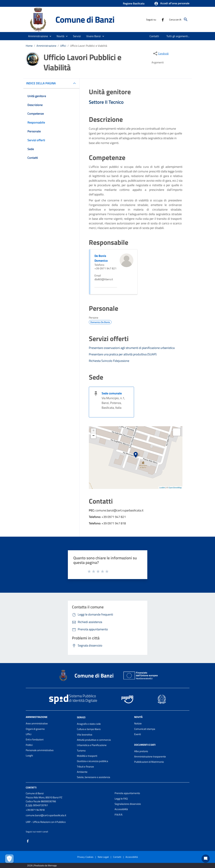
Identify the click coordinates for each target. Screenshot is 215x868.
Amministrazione (46, 46)
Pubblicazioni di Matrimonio (149, 762)
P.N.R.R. (119, 815)
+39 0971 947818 (35, 810)
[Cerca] (186, 19)
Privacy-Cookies (85, 857)
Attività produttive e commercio (94, 740)
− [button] (94, 436)
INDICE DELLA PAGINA (42, 83)
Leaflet (162, 488)
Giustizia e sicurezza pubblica (92, 761)
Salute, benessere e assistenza (94, 777)
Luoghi (29, 755)
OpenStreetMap (175, 488)
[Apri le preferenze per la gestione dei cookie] (9, 859)
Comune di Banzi (85, 19)
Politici (29, 745)
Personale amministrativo (40, 750)
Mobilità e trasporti (87, 756)
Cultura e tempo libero (89, 729)
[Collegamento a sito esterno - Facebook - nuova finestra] (163, 19)
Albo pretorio (141, 751)
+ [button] (94, 431)
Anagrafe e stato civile (89, 724)
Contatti (31, 788)
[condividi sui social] (161, 53)
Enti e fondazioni (35, 739)
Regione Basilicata (134, 3)
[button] (172, 4)
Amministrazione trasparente (150, 756)
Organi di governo (35, 729)
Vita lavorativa (85, 735)
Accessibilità (121, 809)
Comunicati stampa (145, 729)
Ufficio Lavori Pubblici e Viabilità (89, 46)
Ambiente (82, 772)
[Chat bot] (206, 859)
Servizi (81, 717)
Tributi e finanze (85, 767)
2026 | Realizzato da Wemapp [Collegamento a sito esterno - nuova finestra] (42, 865)
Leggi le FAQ (121, 799)
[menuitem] (154, 36)
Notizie (138, 723)
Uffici (63, 46)
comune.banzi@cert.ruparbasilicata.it (46, 815)
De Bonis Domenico (101, 258)
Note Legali (103, 857)
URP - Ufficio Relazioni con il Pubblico (46, 822)
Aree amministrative (37, 723)
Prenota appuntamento (127, 793)
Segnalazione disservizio (128, 804)
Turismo (81, 751)
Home (29, 46)
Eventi (138, 734)
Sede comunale (112, 393)
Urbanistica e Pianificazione (92, 745)
